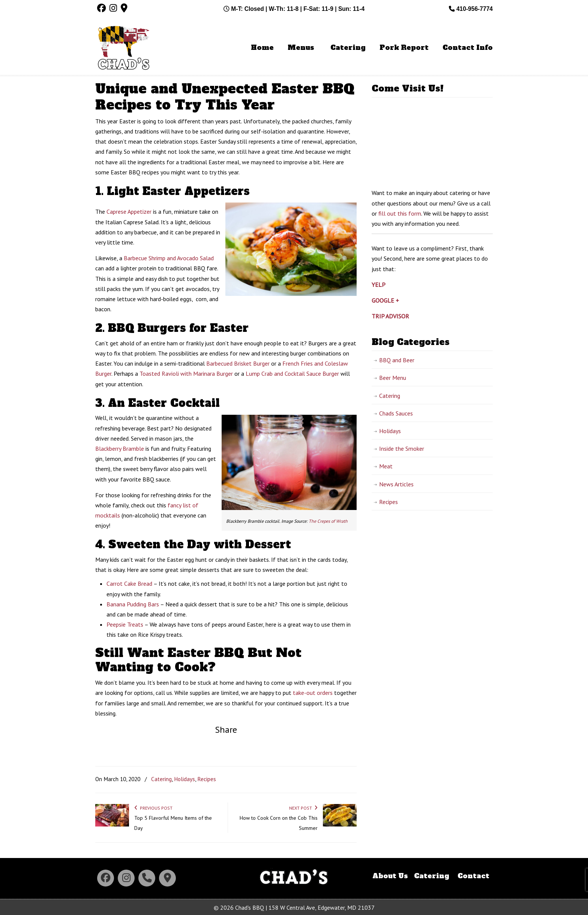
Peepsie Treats (125, 624)
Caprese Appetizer (129, 211)
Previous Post (153, 808)
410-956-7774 (471, 9)
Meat (386, 466)
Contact (473, 876)
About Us (390, 876)
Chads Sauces (396, 413)
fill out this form (400, 213)
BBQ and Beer (397, 360)
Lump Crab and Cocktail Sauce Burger (292, 373)
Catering (161, 779)
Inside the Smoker (402, 448)
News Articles (396, 484)
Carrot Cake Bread (129, 583)
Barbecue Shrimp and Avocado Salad (169, 258)
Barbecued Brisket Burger (238, 363)
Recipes (207, 779)
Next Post (303, 808)
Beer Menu (393, 378)
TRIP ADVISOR (390, 316)
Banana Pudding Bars (133, 604)
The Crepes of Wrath (328, 521)
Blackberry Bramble (120, 448)
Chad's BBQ (123, 49)
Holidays (184, 779)
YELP (379, 285)
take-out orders (313, 693)
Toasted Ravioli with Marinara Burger (186, 373)
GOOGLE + (385, 300)
